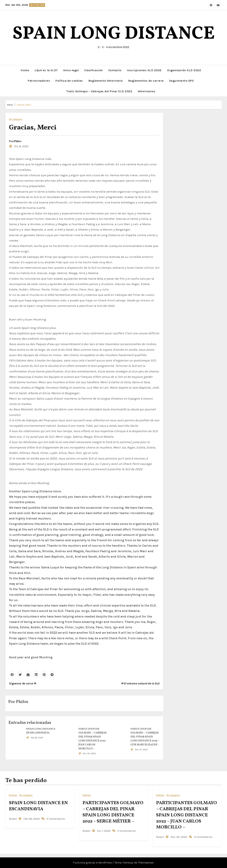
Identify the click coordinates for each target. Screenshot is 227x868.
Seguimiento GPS (182, 81)
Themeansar (146, 863)
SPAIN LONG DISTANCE (114, 34)
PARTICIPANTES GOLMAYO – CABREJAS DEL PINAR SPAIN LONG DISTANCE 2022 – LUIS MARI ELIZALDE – (145, 737)
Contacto (115, 70)
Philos (18, 141)
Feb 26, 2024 (37, 738)
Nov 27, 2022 (141, 749)
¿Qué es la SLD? (46, 70)
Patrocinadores (39, 81)
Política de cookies (69, 81)
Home (25, 70)
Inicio (10, 105)
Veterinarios (146, 91)
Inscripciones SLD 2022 (144, 70)
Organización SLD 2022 (184, 70)
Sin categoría (16, 119)
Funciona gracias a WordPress (93, 863)
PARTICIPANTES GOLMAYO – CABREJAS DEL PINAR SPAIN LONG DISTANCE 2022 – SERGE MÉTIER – (113, 812)
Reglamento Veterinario (106, 81)
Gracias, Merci (24, 105)
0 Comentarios (56, 819)
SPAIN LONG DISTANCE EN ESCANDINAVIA (38, 806)
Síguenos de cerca (23, 683)
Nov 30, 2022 (89, 753)
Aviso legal (71, 70)
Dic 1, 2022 (103, 831)
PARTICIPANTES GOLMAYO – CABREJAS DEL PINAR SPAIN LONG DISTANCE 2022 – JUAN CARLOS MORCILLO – (187, 815)
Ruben (13, 819)
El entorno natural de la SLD (140, 683)
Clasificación (93, 70)
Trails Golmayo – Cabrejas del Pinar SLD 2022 (99, 91)
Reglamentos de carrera (146, 81)
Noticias (13, 795)
